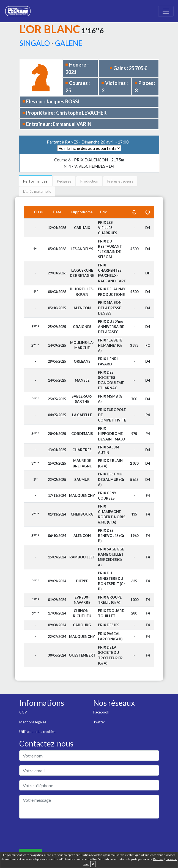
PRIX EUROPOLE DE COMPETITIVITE (112, 415)
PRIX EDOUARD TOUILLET (111, 613)
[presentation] (61, 834)
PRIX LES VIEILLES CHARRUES (108, 228)
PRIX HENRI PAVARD (108, 361)
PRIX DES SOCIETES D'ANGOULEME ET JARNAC (111, 380)
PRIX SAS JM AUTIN (109, 450)
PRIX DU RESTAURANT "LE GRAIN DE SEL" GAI (110, 249)
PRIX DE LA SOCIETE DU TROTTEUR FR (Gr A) (110, 655)
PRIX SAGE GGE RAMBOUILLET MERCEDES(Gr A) (111, 557)
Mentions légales (33, 722)
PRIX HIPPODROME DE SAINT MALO (112, 434)
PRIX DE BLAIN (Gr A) (110, 463)
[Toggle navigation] (166, 11)
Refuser (158, 859)
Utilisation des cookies (37, 732)
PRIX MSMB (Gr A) (111, 399)
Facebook (101, 712)
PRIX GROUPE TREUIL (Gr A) (110, 600)
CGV (23, 712)
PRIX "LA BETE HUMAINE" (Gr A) (110, 345)
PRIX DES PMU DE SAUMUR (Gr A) (111, 479)
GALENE (69, 43)
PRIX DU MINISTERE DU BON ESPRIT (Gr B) (111, 581)
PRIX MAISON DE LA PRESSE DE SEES (110, 308)
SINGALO (35, 43)
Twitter (99, 722)
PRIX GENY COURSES (107, 496)
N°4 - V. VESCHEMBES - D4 (89, 163)
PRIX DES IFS (109, 625)
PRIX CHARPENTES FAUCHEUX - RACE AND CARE (112, 273)
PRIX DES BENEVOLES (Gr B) (111, 536)
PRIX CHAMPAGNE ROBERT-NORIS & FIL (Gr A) (112, 514)
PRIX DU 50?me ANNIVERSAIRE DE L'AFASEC (111, 327)
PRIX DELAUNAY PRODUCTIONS (112, 292)
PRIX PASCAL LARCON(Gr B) (110, 636)
